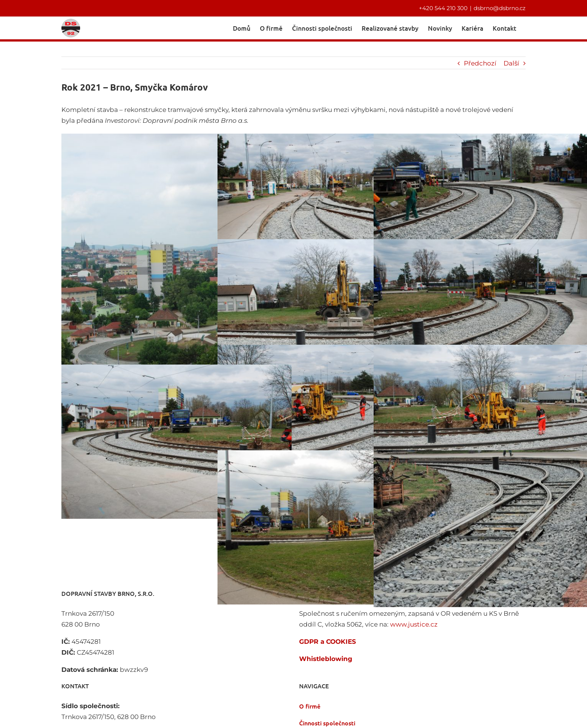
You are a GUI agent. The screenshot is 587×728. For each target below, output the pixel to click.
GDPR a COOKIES (328, 641)
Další (511, 63)
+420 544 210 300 (443, 8)
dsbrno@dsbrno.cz (500, 8)
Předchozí (480, 63)
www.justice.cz (414, 624)
